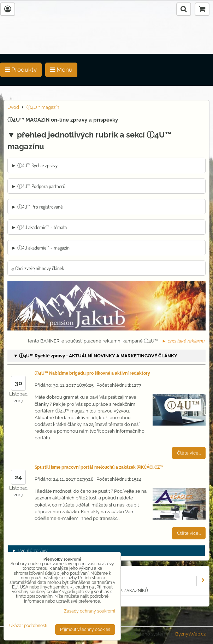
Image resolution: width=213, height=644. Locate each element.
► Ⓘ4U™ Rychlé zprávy (34, 165)
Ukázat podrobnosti (28, 626)
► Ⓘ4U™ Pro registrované (37, 207)
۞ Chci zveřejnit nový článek (38, 268)
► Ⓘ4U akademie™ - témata (39, 227)
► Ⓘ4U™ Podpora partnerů (38, 186)
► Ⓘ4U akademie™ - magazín (40, 248)
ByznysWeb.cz (190, 634)
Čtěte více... (189, 453)
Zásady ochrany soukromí (90, 611)
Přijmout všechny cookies (85, 630)
